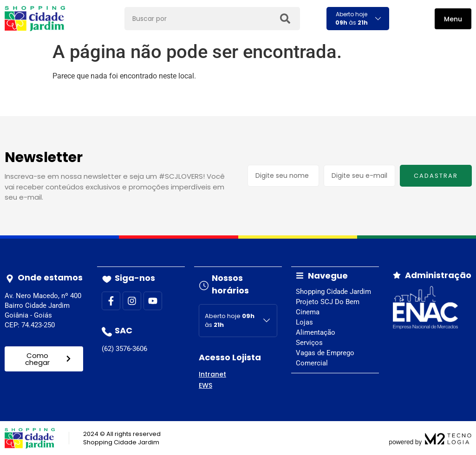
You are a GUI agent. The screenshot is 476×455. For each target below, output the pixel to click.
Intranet (212, 374)
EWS (205, 385)
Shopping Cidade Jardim (333, 291)
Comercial (312, 363)
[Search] (285, 19)
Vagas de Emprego (325, 352)
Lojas (304, 322)
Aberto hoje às (352, 18)
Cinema (308, 312)
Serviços (309, 342)
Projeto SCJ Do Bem (328, 301)
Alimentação (316, 332)
